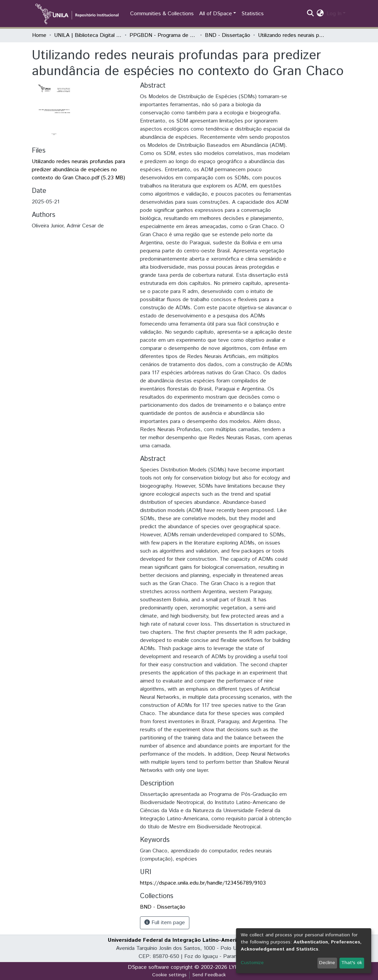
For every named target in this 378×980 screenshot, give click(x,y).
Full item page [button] (165, 923)
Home (39, 35)
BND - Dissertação (228, 35)
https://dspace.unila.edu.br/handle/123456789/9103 (203, 883)
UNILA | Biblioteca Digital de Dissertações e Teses (88, 35)
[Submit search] (311, 14)
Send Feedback (209, 975)
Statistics (253, 14)
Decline (327, 963)
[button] (320, 14)
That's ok (352, 963)
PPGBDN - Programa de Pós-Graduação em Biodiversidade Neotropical (163, 35)
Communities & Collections (162, 14)
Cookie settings (169, 975)
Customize (252, 963)
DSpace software (148, 967)
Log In (334, 14)
